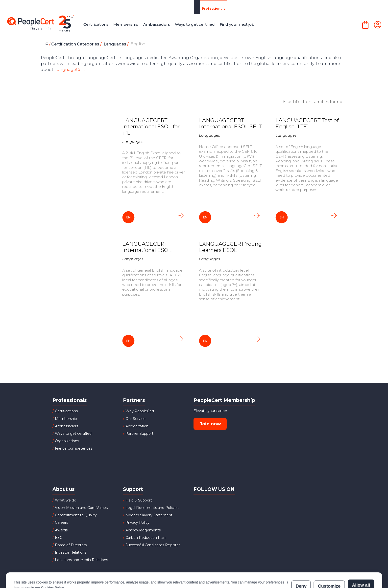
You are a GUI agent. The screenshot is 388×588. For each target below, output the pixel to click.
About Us (278, 7)
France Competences (74, 448)
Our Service (135, 419)
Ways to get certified (73, 434)
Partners (147, 7)
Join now (210, 424)
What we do (66, 500)
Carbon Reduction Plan (145, 538)
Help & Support (139, 500)
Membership (66, 419)
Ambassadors (67, 426)
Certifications (66, 411)
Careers (61, 523)
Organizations (110, 7)
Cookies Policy (52, 567)
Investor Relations (71, 552)
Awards (61, 530)
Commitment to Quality (76, 515)
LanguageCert (70, 70)
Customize (329, 565)
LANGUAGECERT (319, 7)
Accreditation (137, 426)
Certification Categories (78, 44)
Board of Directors (71, 545)
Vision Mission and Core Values (81, 508)
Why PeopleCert (140, 411)
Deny (301, 565)
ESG (59, 538)
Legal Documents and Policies (152, 508)
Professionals (69, 7)
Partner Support (139, 434)
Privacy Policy (137, 523)
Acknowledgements (143, 530)
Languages (117, 44)
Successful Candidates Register (153, 545)
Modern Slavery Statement (149, 515)
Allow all (361, 565)
